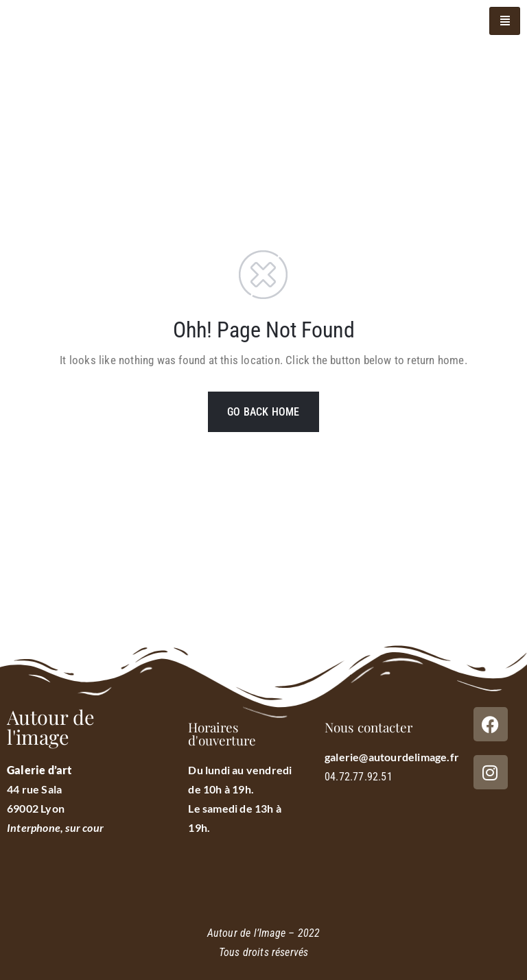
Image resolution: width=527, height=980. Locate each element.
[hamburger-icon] (505, 21)
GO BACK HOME (263, 412)
